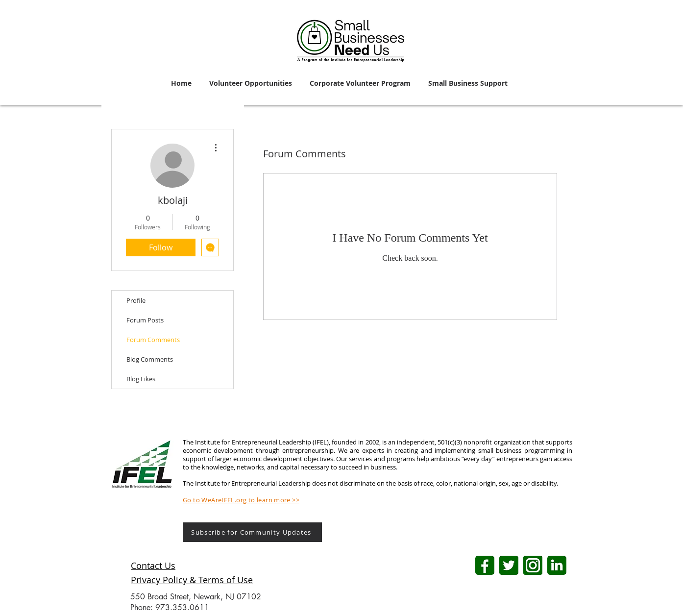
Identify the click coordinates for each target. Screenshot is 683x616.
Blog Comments (150, 359)
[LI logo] (557, 565)
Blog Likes (141, 379)
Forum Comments (153, 340)
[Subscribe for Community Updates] (252, 532)
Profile (136, 300)
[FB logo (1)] (485, 565)
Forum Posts (145, 320)
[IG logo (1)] (533, 565)
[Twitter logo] (509, 565)
